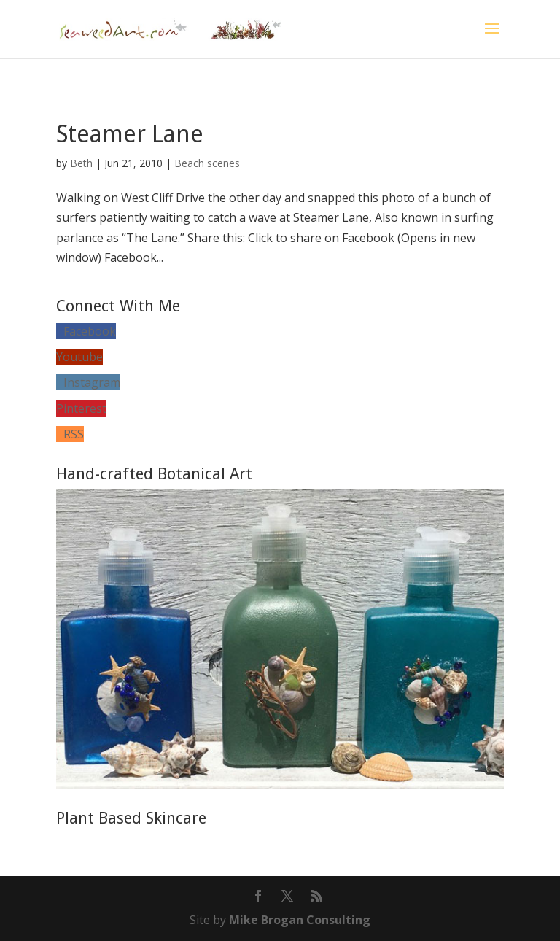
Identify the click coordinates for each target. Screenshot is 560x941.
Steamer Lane (130, 134)
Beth (81, 163)
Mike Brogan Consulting (300, 920)
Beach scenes (207, 163)
